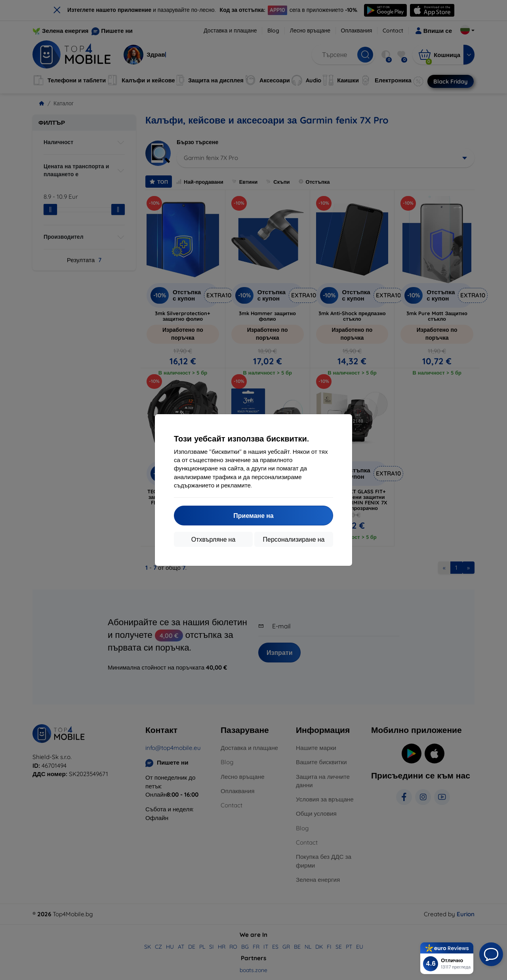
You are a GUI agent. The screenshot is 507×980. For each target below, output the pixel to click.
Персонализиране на (294, 539)
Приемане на (253, 516)
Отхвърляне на (213, 539)
